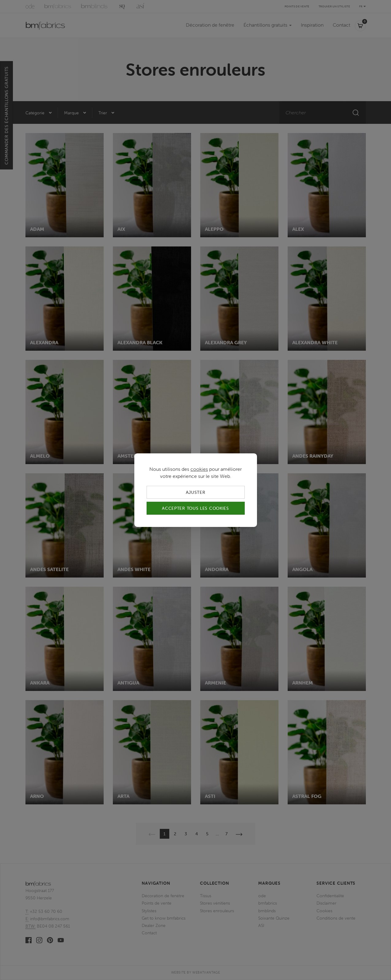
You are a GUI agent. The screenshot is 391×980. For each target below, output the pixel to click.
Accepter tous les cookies (195, 508)
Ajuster (196, 492)
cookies (199, 469)
